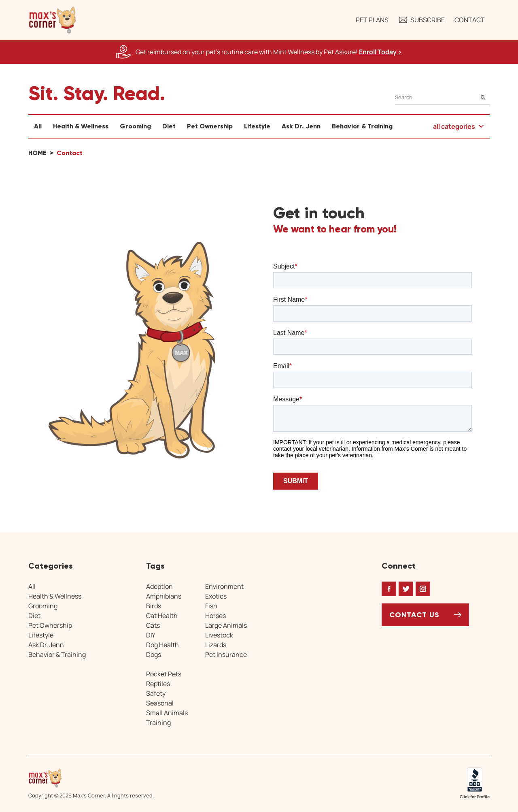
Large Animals (226, 625)
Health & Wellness (81, 126)
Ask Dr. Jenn (301, 126)
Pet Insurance (226, 654)
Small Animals (167, 713)
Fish (211, 606)
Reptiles (158, 684)
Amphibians (164, 596)
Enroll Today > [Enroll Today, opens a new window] (380, 52)
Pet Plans (372, 20)
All (38, 126)
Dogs (154, 654)
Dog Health (162, 645)
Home (37, 153)
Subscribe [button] (421, 20)
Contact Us (414, 615)
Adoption (159, 586)
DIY (151, 635)
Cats (153, 625)
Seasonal (160, 703)
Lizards (216, 645)
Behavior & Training (362, 126)
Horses (215, 616)
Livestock (219, 635)
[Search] (442, 97)
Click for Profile (475, 797)
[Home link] (91, 778)
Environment (224, 586)
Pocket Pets (164, 674)
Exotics (216, 596)
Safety (156, 693)
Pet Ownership (210, 126)
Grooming (135, 126)
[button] (53, 20)
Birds (154, 606)
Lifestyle (257, 126)
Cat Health (162, 616)
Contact (470, 20)
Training (158, 722)
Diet (169, 126)
